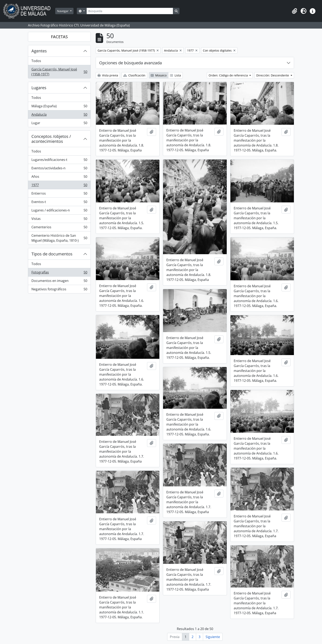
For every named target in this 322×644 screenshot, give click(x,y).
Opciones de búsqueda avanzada (131, 63)
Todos (36, 61)
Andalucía (59, 115)
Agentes (39, 51)
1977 (59, 186)
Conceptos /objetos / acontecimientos (51, 139)
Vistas (59, 220)
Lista (175, 75)
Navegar (63, 11)
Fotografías (59, 273)
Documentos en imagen (59, 282)
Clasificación (134, 75)
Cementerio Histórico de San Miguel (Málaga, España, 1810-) (59, 238)
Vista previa (108, 75)
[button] (294, 11)
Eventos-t (59, 203)
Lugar (59, 124)
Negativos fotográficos (59, 290)
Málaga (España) (59, 107)
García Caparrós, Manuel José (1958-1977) (59, 72)
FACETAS (59, 37)
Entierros (59, 194)
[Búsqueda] (130, 11)
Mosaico (159, 75)
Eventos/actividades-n (59, 169)
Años (59, 177)
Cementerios (59, 228)
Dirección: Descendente (273, 75)
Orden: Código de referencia (229, 75)
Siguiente (213, 637)
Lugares (39, 88)
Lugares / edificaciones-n (59, 211)
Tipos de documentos (52, 254)
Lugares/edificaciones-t (59, 161)
